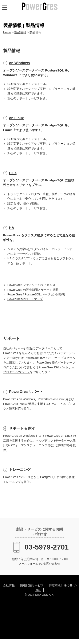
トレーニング (20, 470)
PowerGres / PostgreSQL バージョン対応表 (36, 294)
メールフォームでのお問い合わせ (39, 564)
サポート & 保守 (22, 428)
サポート (12, 338)
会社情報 (9, 585)
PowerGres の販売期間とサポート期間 (33, 290)
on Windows (19, 63)
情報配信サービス (32, 585)
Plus (13, 173)
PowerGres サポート (26, 392)
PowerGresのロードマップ (25, 299)
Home (7, 32)
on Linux (16, 118)
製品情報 (20, 32)
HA (12, 228)
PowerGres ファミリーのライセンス (31, 285)
